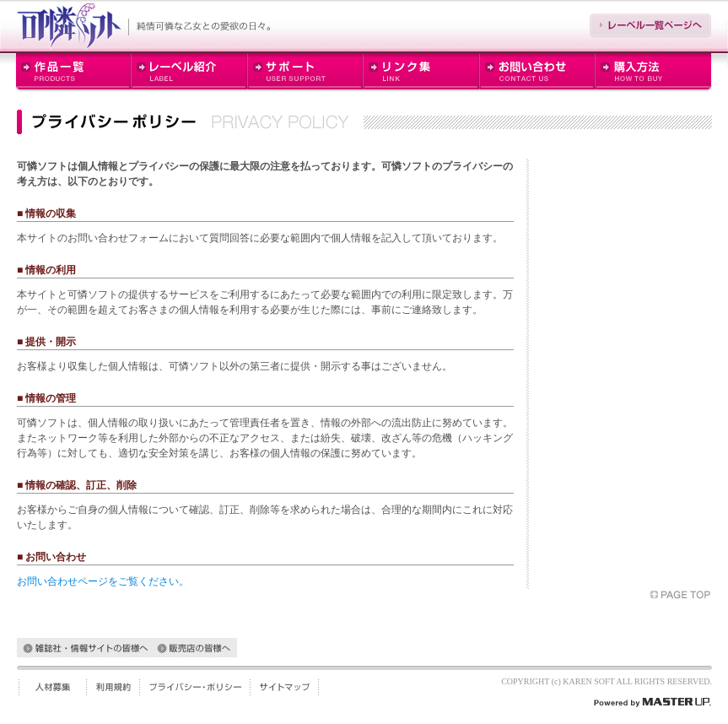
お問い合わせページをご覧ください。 (103, 581)
